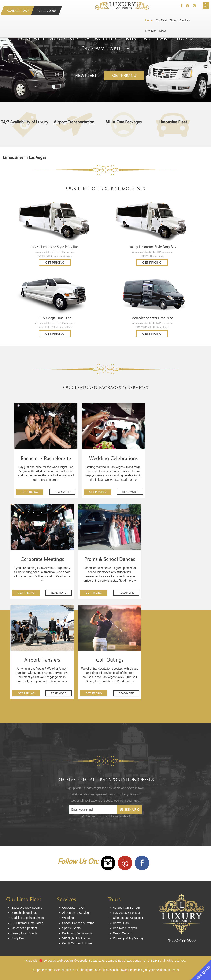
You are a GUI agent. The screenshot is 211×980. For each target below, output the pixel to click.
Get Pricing (124, 76)
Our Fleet (161, 20)
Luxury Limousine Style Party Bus (152, 247)
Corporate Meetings (42, 559)
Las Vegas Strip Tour (127, 913)
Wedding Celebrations (113, 458)
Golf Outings (110, 660)
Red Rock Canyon (125, 928)
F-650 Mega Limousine (55, 318)
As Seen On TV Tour (126, 908)
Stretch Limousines (24, 913)
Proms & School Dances (110, 559)
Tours (173, 20)
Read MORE (62, 492)
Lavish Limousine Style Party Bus (55, 247)
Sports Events (71, 928)
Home (149, 20)
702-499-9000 (46, 11)
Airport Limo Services (76, 913)
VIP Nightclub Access (76, 938)
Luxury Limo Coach (24, 933)
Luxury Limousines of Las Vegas (120, 961)
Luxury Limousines (48, 38)
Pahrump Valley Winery (128, 938)
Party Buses (175, 38)
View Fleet (86, 76)
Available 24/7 (18, 11)
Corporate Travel (73, 908)
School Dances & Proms (78, 923)
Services (185, 20)
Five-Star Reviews (156, 31)
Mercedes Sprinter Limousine (152, 318)
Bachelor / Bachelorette (46, 458)
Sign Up (130, 809)
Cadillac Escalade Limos (28, 918)
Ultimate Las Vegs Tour (128, 918)
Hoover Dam (121, 923)
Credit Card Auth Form (77, 943)
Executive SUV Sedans (27, 908)
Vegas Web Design (60, 961)
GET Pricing (30, 492)
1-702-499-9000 (182, 940)
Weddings (69, 918)
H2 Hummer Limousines (27, 923)
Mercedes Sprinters (118, 38)
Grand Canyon (123, 933)
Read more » (50, 480)
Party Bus (18, 938)
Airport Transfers (42, 660)
